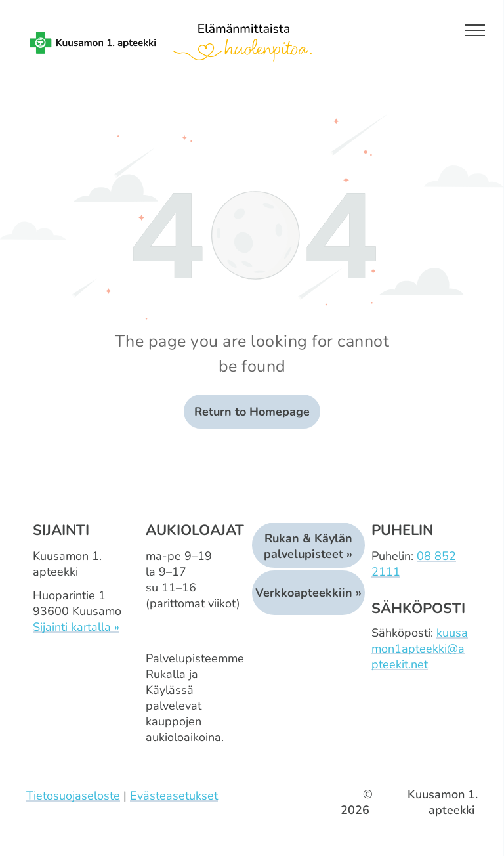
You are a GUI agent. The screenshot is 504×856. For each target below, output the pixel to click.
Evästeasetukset (174, 796)
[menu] (475, 30)
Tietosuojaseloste (73, 796)
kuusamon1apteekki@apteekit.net (420, 649)
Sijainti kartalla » (76, 627)
